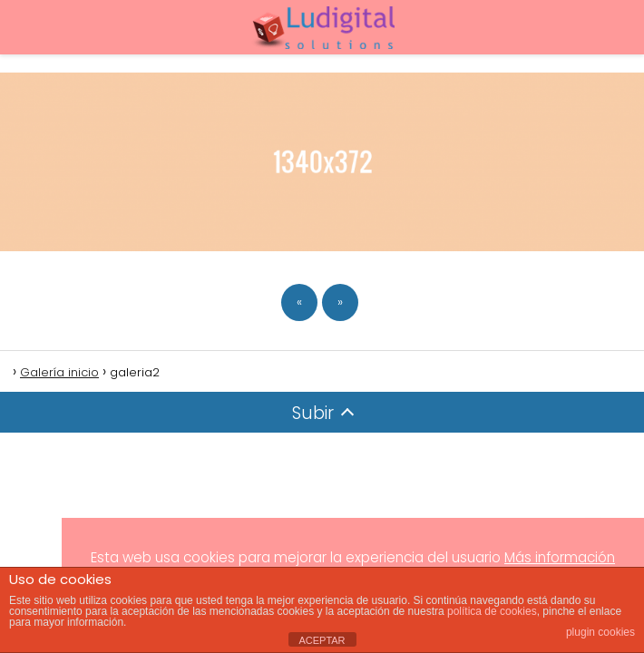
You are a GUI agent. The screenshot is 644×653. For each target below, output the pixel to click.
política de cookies (492, 611)
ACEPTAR (322, 640)
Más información (560, 557)
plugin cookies (600, 632)
